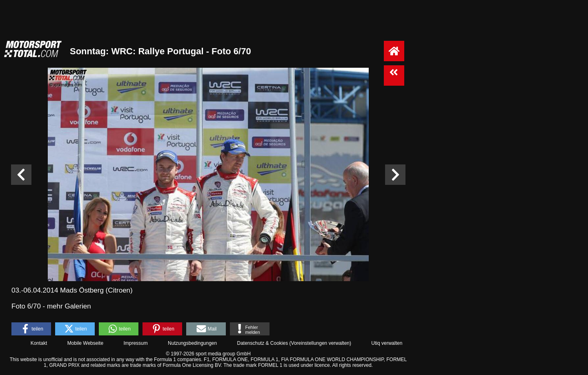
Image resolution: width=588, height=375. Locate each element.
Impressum (135, 343)
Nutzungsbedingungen (192, 343)
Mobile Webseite (86, 343)
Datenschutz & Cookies (262, 343)
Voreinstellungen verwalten (320, 343)
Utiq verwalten (387, 343)
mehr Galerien (69, 306)
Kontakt (39, 343)
